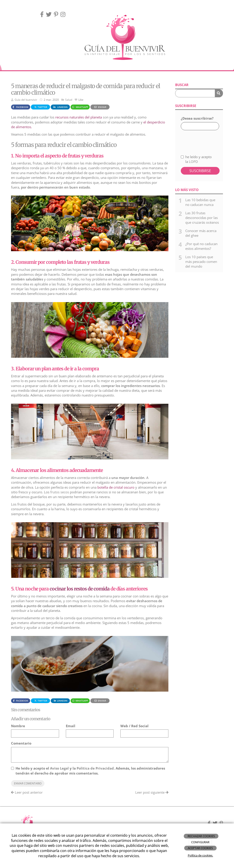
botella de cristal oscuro (116, 487)
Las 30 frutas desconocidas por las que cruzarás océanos (202, 218)
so (81, 117)
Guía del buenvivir (26, 100)
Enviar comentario (28, 783)
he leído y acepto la (196, 159)
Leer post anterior (27, 792)
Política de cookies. (200, 855)
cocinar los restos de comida (80, 589)
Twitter (41, 107)
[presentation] (205, 140)
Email (71, 726)
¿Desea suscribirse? (197, 118)
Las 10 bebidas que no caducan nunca (200, 202)
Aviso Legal (59, 768)
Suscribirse (200, 171)
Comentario (21, 743)
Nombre (18, 726)
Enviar (100, 107)
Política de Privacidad (95, 768)
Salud (69, 100)
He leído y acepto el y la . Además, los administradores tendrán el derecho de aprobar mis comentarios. (90, 771)
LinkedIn (60, 107)
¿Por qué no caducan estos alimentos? (201, 246)
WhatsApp (80, 107)
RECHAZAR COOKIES (201, 836)
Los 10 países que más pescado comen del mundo (201, 262)
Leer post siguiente (152, 792)
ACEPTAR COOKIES (200, 848)
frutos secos (60, 492)
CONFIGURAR (200, 842)
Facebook (20, 107)
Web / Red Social (134, 726)
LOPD (193, 162)
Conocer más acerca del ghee (201, 233)
